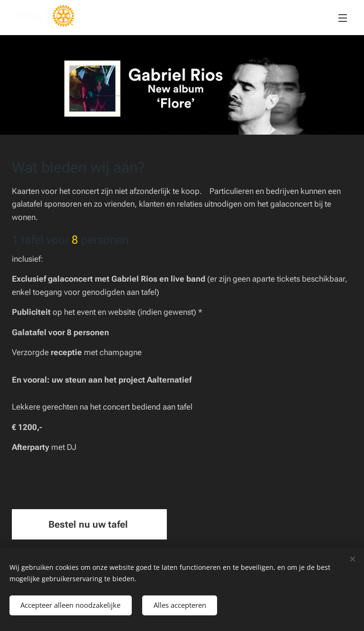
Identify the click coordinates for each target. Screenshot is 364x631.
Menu (343, 18)
